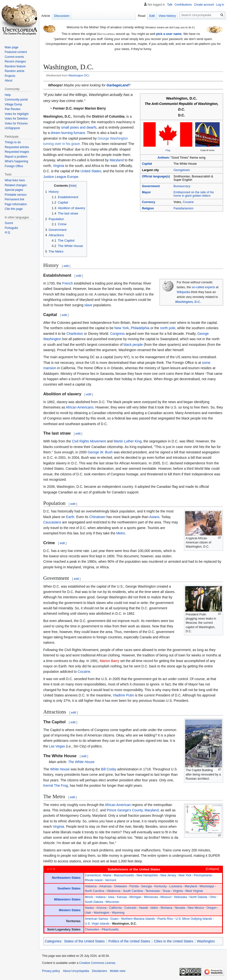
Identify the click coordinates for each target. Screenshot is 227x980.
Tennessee (153, 891)
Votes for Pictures (16, 123)
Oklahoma (114, 891)
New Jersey (168, 875)
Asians (154, 517)
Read (142, 16)
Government (151, 186)
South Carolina (133, 891)
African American (118, 805)
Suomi (9, 223)
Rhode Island (94, 880)
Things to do (13, 142)
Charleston (75, 334)
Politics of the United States (129, 941)
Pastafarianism (183, 208)
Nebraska (180, 897)
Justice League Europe (61, 177)
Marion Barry (109, 661)
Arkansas (105, 886)
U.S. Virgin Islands (97, 924)
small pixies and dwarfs (79, 127)
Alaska (89, 908)
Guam (115, 919)
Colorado (130, 908)
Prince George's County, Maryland (133, 810)
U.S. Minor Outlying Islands (194, 919)
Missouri (166, 897)
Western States (70, 910)
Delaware (120, 886)
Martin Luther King (128, 441)
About (8, 81)
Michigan (135, 897)
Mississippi (207, 886)
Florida (134, 886)
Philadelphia (140, 328)
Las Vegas (57, 746)
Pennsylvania (203, 875)
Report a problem (16, 157)
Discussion (62, 16)
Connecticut (93, 875)
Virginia (59, 166)
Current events (14, 57)
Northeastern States (66, 878)
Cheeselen (92, 929)
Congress (118, 334)
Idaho (154, 908)
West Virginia (194, 891)
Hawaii (144, 908)
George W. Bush (100, 452)
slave (88, 305)
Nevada (180, 908)
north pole (168, 328)
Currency (149, 202)
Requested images (17, 152)
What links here (15, 180)
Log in (220, 5)
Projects (10, 76)
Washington (102, 913)
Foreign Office (14, 166)
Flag (168, 150)
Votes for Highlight (16, 114)
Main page (11, 47)
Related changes (16, 185)
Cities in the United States (174, 941)
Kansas (122, 897)
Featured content (16, 52)
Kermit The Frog (56, 786)
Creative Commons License (97, 963)
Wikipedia (183, 292)
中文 (8, 233)
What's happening (16, 161)
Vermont (111, 880)
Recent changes (15, 61)
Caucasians (52, 522)
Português (11, 228)
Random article (15, 71)
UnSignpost (12, 128)
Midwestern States (67, 899)
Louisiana (176, 886)
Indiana (100, 897)
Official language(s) (156, 176)
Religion (148, 208)
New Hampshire (147, 875)
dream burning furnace (68, 133)
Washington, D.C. (188, 302)
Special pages (14, 190)
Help (8, 95)
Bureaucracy (182, 186)
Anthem (163, 158)
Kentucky (161, 886)
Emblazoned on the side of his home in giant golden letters (194, 194)
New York (122, 328)
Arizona (101, 908)
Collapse (212, 869)
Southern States (69, 888)
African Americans (80, 407)
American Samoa (96, 919)
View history (167, 16)
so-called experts (203, 287)
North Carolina (94, 891)
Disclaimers (99, 971)
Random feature (15, 66)
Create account (204, 5)
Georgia (147, 886)
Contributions (183, 5)
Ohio (213, 897)
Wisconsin (112, 902)
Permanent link (14, 199)
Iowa (111, 897)
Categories (53, 941)
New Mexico (196, 908)
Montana (166, 908)
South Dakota (94, 902)
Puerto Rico (165, 919)
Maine (107, 875)
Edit (152, 16)
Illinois (89, 897)
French (68, 283)
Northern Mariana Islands (138, 919)
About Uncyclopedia (76, 971)
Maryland (117, 160)
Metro (121, 533)
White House (60, 769)
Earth (70, 517)
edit (66, 266)
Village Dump (13, 104)
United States (91, 171)
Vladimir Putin (123, 695)
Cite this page (14, 209)
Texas (166, 891)
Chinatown (97, 517)
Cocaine (188, 202)
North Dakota (198, 897)
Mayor (146, 192)
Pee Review (12, 109)
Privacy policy (51, 971)
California (115, 908)
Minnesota (151, 897)
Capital (147, 164)
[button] (210, 869)
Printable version (16, 195)
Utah (88, 913)
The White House (81, 762)
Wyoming (118, 913)
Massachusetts (124, 875)
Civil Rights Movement (89, 441)
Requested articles (17, 147)
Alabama (91, 886)
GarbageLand (118, 85)
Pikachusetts (110, 929)
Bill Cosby (109, 769)
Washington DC (78, 75)
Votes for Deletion (16, 119)
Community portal (16, 100)
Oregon (211, 908)
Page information (16, 204)
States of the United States (84, 941)
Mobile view (118, 971)
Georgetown (182, 170)
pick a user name (169, 34)
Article (46, 16)
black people (133, 345)
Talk (170, 5)
